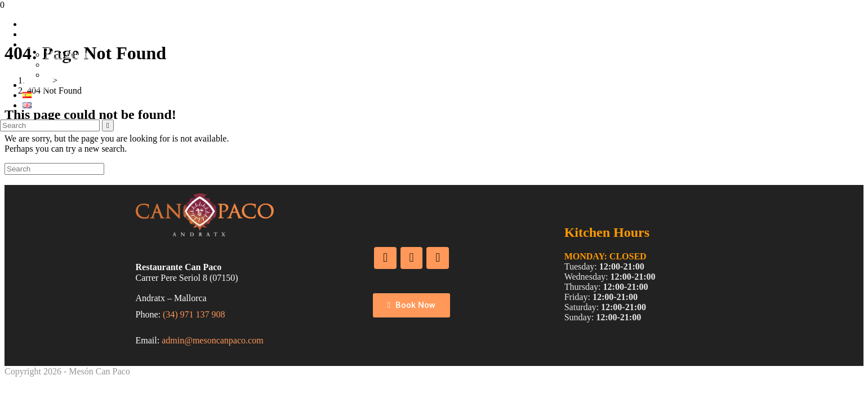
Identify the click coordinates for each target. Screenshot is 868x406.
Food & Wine (47, 44)
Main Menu (66, 54)
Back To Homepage (40, 180)
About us (39, 34)
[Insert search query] (50, 125)
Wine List (63, 75)
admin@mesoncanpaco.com (212, 340)
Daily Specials (71, 65)
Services (38, 85)
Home (34, 24)
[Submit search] (108, 125)
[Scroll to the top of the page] (6, 381)
